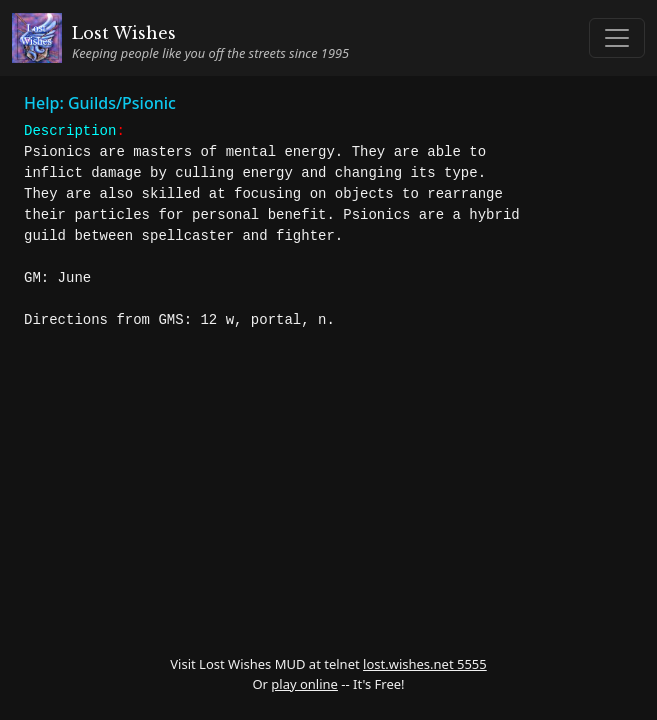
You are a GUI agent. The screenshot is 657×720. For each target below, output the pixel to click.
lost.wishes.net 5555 (425, 664)
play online (304, 684)
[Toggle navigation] (617, 38)
